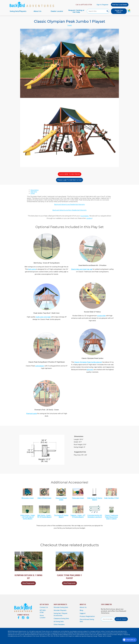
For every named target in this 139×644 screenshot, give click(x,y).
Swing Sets (64, 607)
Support (83, 613)
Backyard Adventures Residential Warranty (70, 204)
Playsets (63, 610)
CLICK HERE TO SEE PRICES (70, 174)
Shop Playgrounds (28, 583)
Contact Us (44, 607)
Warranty (34, 192)
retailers (89, 218)
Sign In (99, 5)
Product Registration (87, 616)
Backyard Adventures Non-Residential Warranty (70, 210)
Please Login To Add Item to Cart (69, 180)
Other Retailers (59, 625)
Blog (81, 610)
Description (35, 190)
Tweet (70, 25)
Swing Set (57, 613)
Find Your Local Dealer (120, 5)
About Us (37, 11)
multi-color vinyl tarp (43, 317)
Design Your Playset (119, 11)
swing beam (40, 366)
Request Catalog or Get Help (76, 11)
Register (105, 5)
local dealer (85, 216)
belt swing (32, 269)
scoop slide (101, 316)
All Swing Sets (59, 622)
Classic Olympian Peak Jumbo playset (88, 362)
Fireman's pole (32, 414)
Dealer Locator (57, 11)
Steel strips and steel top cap (82, 269)
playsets (90, 370)
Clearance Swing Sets (61, 619)
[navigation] (47, 11)
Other (33, 193)
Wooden (57, 607)
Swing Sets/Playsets (18, 11)
